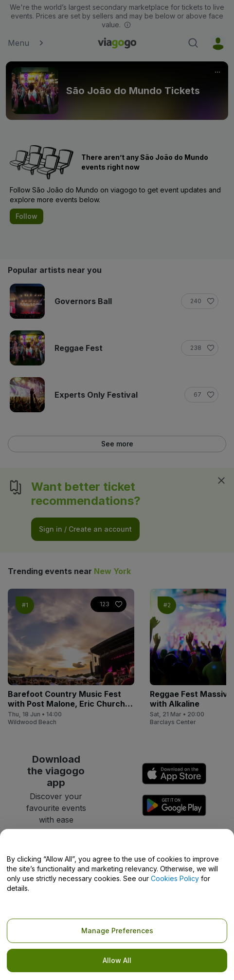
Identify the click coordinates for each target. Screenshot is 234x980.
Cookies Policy (175, 878)
